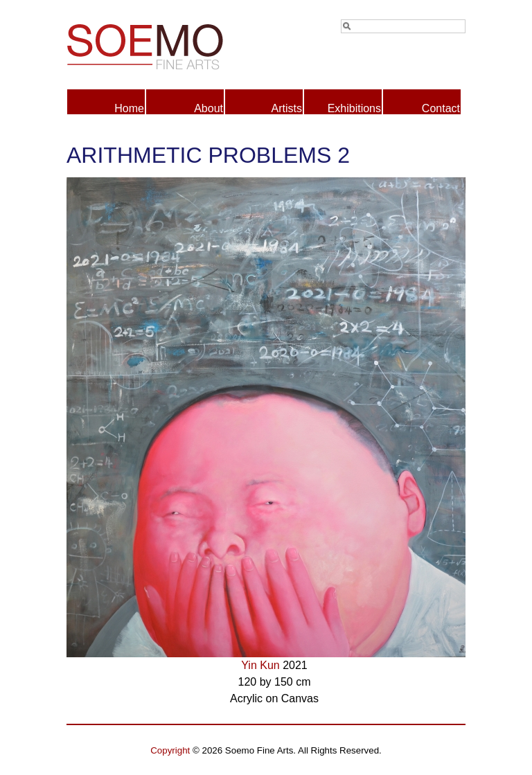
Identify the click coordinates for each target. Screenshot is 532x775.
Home (129, 108)
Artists (287, 108)
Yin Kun (260, 665)
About (209, 108)
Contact (441, 108)
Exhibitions (354, 108)
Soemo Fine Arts (166, 44)
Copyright (170, 750)
